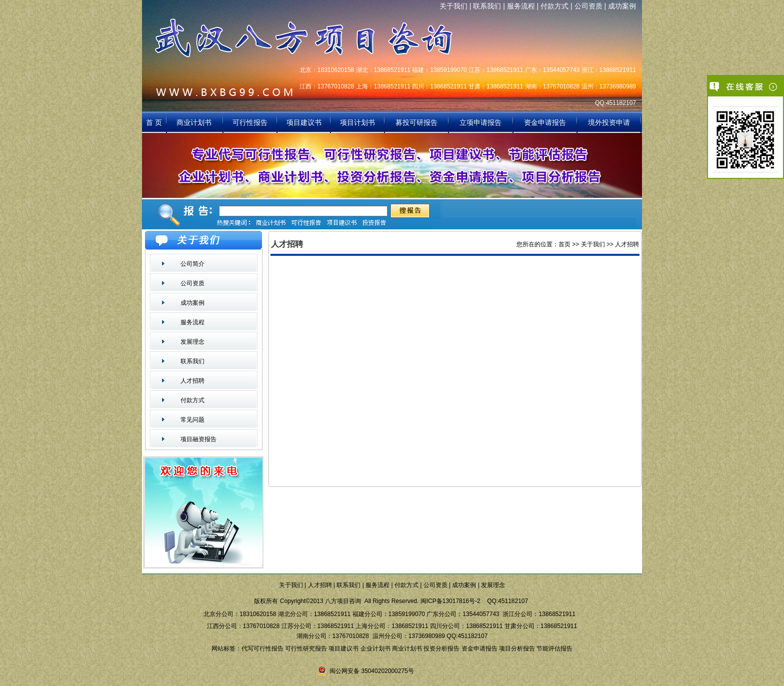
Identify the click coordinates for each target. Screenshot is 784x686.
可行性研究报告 (306, 649)
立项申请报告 (480, 122)
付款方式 (554, 6)
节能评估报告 (554, 649)
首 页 (154, 122)
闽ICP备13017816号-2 (450, 601)
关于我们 (453, 6)
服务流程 (521, 6)
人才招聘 (192, 381)
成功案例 (622, 6)
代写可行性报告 (262, 649)
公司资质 (588, 6)
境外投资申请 (609, 122)
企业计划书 (375, 649)
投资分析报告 (441, 649)
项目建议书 (304, 122)
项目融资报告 (198, 439)
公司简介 (192, 264)
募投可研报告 (416, 122)
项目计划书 (357, 122)
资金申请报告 (545, 122)
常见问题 (192, 420)
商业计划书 (195, 122)
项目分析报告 (517, 649)
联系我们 (487, 6)
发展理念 (192, 342)
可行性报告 (250, 122)
